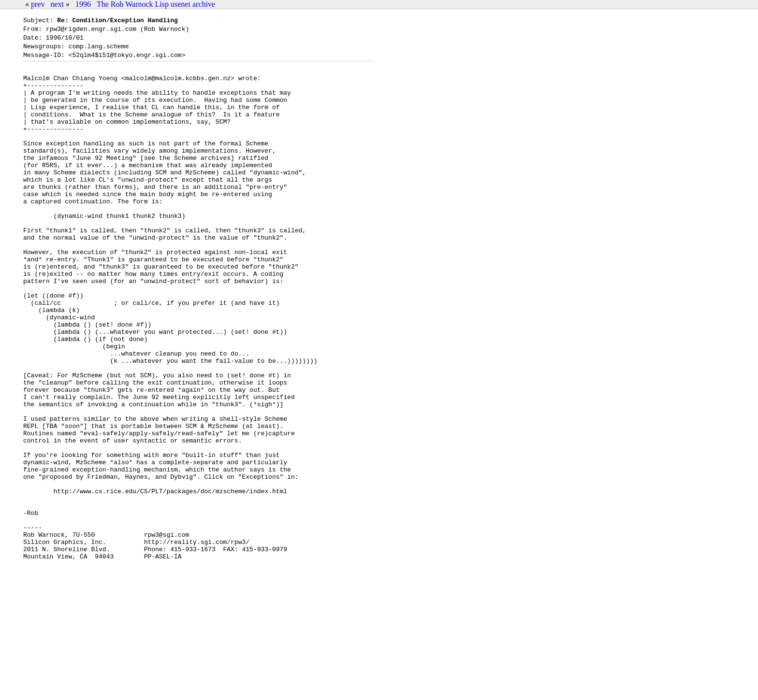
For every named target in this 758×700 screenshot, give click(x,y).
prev (38, 4)
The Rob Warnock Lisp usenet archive (156, 4)
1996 (83, 4)
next (57, 4)
